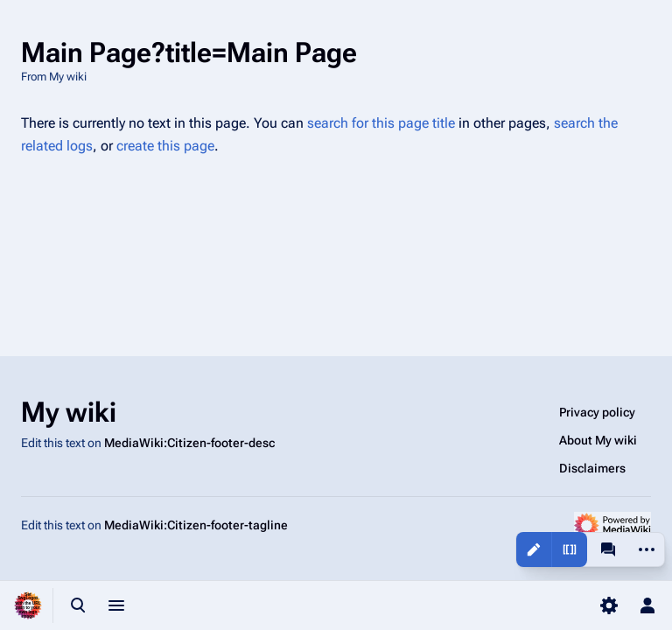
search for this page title (381, 123)
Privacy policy (597, 412)
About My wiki (598, 440)
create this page (165, 146)
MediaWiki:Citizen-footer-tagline (196, 525)
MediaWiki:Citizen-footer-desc (189, 443)
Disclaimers (592, 468)
